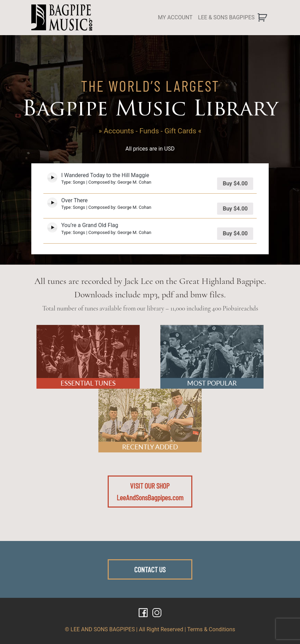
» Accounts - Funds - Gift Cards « (150, 131)
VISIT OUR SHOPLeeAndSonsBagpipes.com (150, 491)
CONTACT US (150, 569)
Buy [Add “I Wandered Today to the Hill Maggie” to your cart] (235, 183)
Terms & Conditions (211, 629)
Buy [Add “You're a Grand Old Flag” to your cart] (235, 233)
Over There (74, 200)
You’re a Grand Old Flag (90, 225)
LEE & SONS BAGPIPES (226, 17)
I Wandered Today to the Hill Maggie (105, 175)
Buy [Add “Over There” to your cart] (235, 209)
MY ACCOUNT (175, 17)
